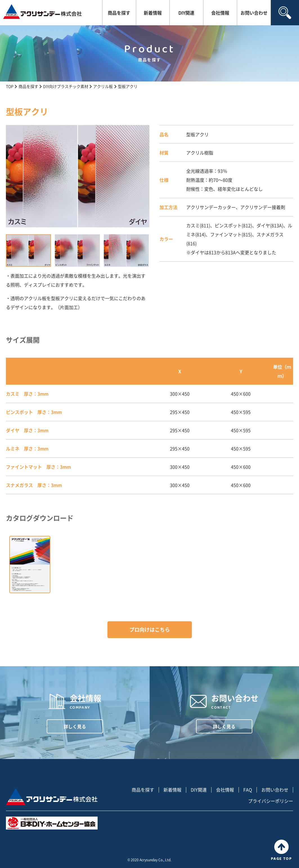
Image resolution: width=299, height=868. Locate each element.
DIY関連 (186, 13)
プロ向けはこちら (150, 630)
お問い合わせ (254, 13)
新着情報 (153, 13)
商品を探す (119, 13)
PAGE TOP (281, 850)
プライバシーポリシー (271, 801)
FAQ (248, 790)
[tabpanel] (78, 176)
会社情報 (220, 13)
